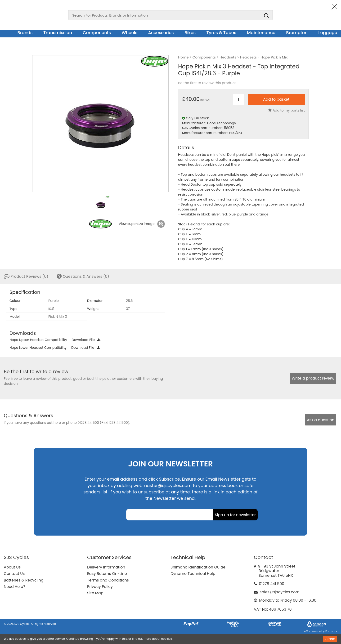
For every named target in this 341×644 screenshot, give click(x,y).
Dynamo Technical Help (193, 574)
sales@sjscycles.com (280, 592)
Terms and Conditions (108, 580)
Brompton (297, 33)
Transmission (58, 33)
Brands (25, 33)
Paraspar (331, 631)
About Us (12, 567)
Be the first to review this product (207, 83)
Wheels (130, 33)
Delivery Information (106, 567)
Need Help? (14, 587)
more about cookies (158, 639)
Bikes (190, 33)
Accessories (161, 33)
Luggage (328, 33)
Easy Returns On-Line (107, 574)
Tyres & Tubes (221, 33)
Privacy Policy (100, 587)
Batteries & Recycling (24, 580)
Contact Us (14, 574)
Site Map (95, 593)
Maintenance (261, 33)
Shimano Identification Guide (198, 567)
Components (97, 33)
